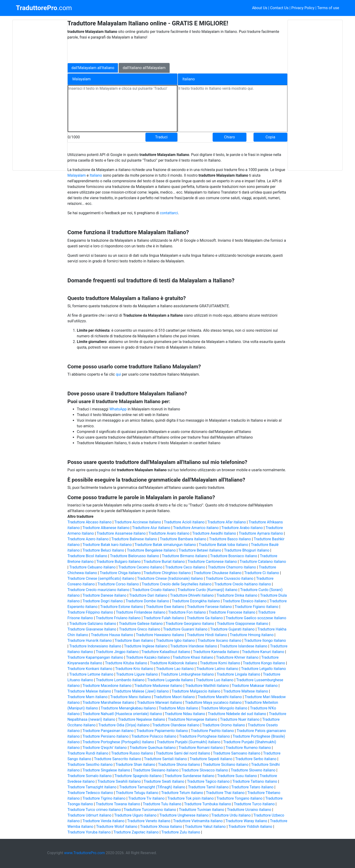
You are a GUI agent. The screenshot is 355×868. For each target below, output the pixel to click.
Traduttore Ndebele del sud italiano (237, 714)
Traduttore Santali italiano (166, 759)
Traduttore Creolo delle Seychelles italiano (177, 584)
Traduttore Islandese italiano (244, 646)
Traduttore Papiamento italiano (162, 731)
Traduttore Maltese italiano (246, 691)
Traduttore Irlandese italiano (194, 646)
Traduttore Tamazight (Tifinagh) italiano (152, 787)
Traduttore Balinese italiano (134, 539)
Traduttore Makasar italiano (255, 686)
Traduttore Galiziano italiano (93, 624)
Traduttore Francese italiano (232, 612)
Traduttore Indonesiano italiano (95, 646)
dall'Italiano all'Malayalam (144, 68)
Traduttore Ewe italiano (165, 607)
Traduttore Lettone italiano (91, 674)
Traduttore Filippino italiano (90, 612)
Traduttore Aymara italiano (261, 533)
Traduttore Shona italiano (179, 765)
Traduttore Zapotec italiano (136, 832)
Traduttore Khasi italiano (193, 657)
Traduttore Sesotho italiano (90, 765)
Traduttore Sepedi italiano (211, 759)
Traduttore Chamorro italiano (232, 567)
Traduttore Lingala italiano (238, 674)
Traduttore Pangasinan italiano (108, 731)
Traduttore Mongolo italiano (224, 708)
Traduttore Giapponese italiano (243, 624)
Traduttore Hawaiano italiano (160, 635)
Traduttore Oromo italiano (224, 725)
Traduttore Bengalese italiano (151, 550)
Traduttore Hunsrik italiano (90, 640)
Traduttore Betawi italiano (200, 550)
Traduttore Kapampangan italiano (95, 657)
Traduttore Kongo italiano (264, 663)
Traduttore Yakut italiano (205, 827)
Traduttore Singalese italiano (106, 770)
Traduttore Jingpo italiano (117, 652)
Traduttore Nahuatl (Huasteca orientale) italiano (122, 714)
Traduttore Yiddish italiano (250, 827)
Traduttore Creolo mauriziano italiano (98, 590)
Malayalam (77, 175)
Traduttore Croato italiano (153, 590)
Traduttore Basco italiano (230, 539)
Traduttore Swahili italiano (119, 781)
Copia (270, 137)
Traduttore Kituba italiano (126, 663)
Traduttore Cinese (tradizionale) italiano (170, 578)
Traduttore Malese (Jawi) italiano (141, 691)
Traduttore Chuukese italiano (218, 573)
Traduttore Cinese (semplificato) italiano (101, 578)
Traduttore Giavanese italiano (92, 629)
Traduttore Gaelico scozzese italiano (256, 618)
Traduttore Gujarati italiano (232, 629)
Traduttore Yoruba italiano (89, 832)
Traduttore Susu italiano (237, 776)
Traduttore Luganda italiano (170, 680)
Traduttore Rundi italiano (88, 753)
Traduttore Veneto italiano (149, 821)
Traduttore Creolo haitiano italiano (243, 584)
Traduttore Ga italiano (205, 618)
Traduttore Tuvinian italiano (201, 810)
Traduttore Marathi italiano (220, 697)
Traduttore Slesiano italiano (156, 770)
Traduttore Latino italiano (217, 669)
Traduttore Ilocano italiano (219, 640)
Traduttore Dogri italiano (103, 601)
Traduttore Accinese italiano (138, 522)
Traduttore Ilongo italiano (265, 640)
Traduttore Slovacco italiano (205, 770)
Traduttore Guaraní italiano (185, 629)
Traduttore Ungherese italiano (184, 815)
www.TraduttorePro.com (84, 853)
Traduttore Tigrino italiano (104, 798)
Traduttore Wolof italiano (117, 827)
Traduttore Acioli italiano (184, 522)
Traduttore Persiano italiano (106, 736)
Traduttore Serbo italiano (256, 759)
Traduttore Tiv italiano (146, 798)
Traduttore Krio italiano (134, 669)
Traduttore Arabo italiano (242, 528)
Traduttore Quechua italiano (153, 748)
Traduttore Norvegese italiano (192, 719)
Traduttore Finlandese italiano (141, 612)
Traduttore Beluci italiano (103, 550)
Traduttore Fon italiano (187, 612)
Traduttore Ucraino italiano (249, 810)
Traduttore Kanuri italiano (263, 652)
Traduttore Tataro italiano (252, 787)
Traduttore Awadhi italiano (214, 533)
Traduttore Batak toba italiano (224, 545)
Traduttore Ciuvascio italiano (229, 578)
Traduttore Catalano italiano (263, 562)
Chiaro (230, 137)
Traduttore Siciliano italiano (226, 765)
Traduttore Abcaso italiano (90, 522)
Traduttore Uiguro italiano (135, 815)
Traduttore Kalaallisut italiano (166, 652)
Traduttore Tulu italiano (162, 804)
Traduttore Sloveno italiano (253, 770)
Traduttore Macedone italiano (107, 686)
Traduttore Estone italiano (122, 607)
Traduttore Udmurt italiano (89, 815)
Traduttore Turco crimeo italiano (94, 810)
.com (44, 8)
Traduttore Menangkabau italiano (128, 708)
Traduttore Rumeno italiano (248, 748)
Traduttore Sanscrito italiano (118, 759)
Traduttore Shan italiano (135, 765)
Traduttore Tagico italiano (208, 781)
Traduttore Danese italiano (104, 595)
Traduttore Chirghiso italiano (167, 573)
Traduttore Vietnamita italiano (198, 821)
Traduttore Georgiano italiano (190, 624)
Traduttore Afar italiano (226, 522)
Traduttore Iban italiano (134, 640)
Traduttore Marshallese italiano (108, 703)
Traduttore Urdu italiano (231, 815)
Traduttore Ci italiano (261, 573)
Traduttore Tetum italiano (182, 793)
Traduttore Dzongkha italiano (196, 601)
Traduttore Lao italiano (175, 669)
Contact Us (279, 8)
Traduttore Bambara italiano (183, 539)
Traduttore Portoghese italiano (204, 736)
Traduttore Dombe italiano (147, 601)
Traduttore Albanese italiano (106, 528)
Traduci (161, 137)
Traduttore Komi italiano (220, 663)
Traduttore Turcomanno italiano (150, 810)
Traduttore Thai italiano (225, 793)
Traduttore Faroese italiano (209, 607)
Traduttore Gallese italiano (141, 624)
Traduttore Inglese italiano (146, 646)
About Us (260, 8)
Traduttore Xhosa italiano (161, 827)
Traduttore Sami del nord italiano (183, 753)
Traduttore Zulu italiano (181, 832)
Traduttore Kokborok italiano (174, 663)
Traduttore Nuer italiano (240, 719)
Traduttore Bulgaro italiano (119, 562)
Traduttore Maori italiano (174, 697)
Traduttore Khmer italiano (237, 657)
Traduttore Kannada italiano (216, 652)
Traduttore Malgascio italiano (196, 691)
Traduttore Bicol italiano (87, 556)
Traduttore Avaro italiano (169, 533)
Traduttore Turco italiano (254, 804)
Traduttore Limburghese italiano (187, 674)
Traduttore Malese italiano (89, 691)
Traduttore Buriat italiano (164, 562)
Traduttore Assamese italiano (121, 533)
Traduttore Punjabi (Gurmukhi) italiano (189, 742)
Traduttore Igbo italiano (175, 640)
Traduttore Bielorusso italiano (135, 556)
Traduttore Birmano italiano (185, 556)
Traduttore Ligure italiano (137, 674)
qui (118, 374)
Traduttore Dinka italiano (237, 595)
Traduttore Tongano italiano (239, 798)
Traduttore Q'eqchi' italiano (105, 748)
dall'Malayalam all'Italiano (93, 68)
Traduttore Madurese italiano (158, 686)
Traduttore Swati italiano (164, 781)
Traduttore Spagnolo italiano (138, 776)
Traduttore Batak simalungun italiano (165, 545)
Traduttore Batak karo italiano (107, 545)
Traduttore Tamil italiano (208, 787)
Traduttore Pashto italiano (212, 731)
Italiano (96, 175)
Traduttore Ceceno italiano (140, 567)
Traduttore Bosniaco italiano (234, 556)
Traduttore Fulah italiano (164, 618)
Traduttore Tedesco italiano (90, 793)
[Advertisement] (40, 95)
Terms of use (328, 8)
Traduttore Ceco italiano (185, 567)
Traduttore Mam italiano (88, 697)
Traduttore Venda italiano (103, 821)
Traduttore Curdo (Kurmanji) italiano (208, 590)
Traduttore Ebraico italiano (245, 601)
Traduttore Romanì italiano (201, 748)
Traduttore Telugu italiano (137, 793)
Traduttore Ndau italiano (185, 714)
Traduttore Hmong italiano (252, 635)
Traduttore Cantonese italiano (212, 562)
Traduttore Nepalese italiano (142, 719)
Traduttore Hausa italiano (112, 635)
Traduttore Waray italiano (246, 821)
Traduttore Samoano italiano (237, 753)
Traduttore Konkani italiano (90, 669)
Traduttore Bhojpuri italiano (247, 550)
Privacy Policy (303, 8)
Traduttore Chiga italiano (120, 573)
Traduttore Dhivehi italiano (192, 595)
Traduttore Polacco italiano (154, 736)
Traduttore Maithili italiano (207, 686)
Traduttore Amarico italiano (196, 528)
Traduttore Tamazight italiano (92, 787)
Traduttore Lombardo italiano (120, 680)
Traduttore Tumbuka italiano (207, 804)
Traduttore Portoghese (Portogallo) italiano (118, 742)
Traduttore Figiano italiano (256, 607)
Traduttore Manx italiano (131, 697)
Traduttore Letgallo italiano (263, 669)
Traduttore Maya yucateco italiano (213, 703)
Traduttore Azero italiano (88, 539)
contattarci (169, 213)
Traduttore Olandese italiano (176, 725)
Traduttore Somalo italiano (90, 776)
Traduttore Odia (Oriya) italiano (124, 725)
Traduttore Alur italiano (151, 528)
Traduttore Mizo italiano (178, 708)
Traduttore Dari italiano (148, 595)
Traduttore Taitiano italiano (255, 781)
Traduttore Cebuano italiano (92, 567)
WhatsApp (118, 409)
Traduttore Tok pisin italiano (191, 798)
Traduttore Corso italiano (118, 584)
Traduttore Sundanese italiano (189, 776)
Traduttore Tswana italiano (118, 804)
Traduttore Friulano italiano (118, 618)
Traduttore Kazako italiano (148, 657)
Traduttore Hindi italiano (207, 635)
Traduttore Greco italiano (140, 629)
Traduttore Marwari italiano (160, 703)
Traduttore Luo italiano (215, 680)
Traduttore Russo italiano (132, 753)
